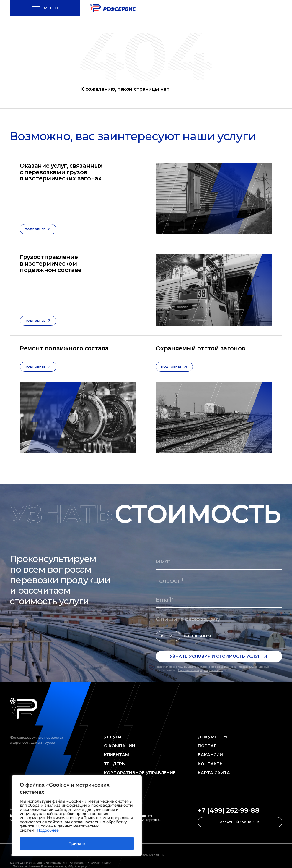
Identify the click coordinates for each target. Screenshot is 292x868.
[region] (77, 816)
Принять (77, 843)
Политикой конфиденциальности (201, 670)
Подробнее (48, 830)
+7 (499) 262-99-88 (229, 811)
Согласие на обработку (213, 667)
